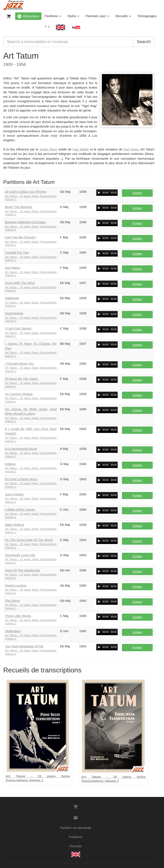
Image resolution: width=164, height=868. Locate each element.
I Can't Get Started (18, 328)
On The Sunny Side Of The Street (29, 540)
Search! (144, 42)
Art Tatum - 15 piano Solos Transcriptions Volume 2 (31, 213)
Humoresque (14, 313)
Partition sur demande (76, 828)
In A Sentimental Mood (21, 449)
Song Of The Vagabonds (22, 570)
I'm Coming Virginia (19, 394)
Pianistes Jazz (97, 16)
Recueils (123, 16)
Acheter (137, 193)
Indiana (10, 464)
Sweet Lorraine (16, 585)
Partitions (53, 16)
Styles (73, 16)
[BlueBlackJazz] (14, 5)
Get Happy (13, 268)
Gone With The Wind (20, 283)
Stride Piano (48, 149)
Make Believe (15, 525)
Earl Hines (131, 149)
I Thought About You (19, 363)
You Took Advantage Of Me (24, 646)
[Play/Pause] (99, 193)
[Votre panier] (8, 15)
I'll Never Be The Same (21, 379)
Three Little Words (18, 616)
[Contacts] (76, 818)
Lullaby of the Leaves (20, 509)
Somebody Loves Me (20, 555)
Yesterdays (13, 631)
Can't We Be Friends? (20, 237)
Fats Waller (81, 149)
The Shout (12, 601)
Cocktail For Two (17, 252)
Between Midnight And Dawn (25, 222)
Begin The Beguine (18, 207)
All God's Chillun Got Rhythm (26, 192)
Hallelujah (12, 298)
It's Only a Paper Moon (21, 479)
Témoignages (147, 16)
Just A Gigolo (14, 494)
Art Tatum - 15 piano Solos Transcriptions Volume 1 (31, 198)
